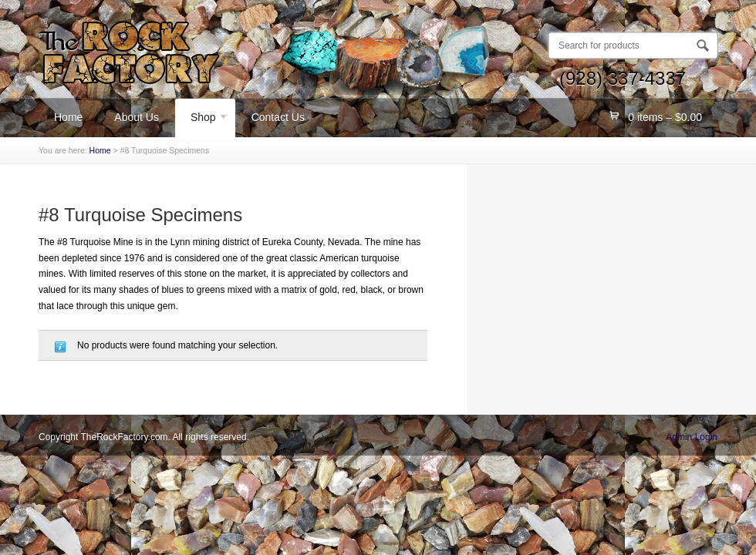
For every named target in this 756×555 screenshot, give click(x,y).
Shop (202, 119)
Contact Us (278, 117)
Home (68, 117)
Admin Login (692, 437)
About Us (137, 117)
